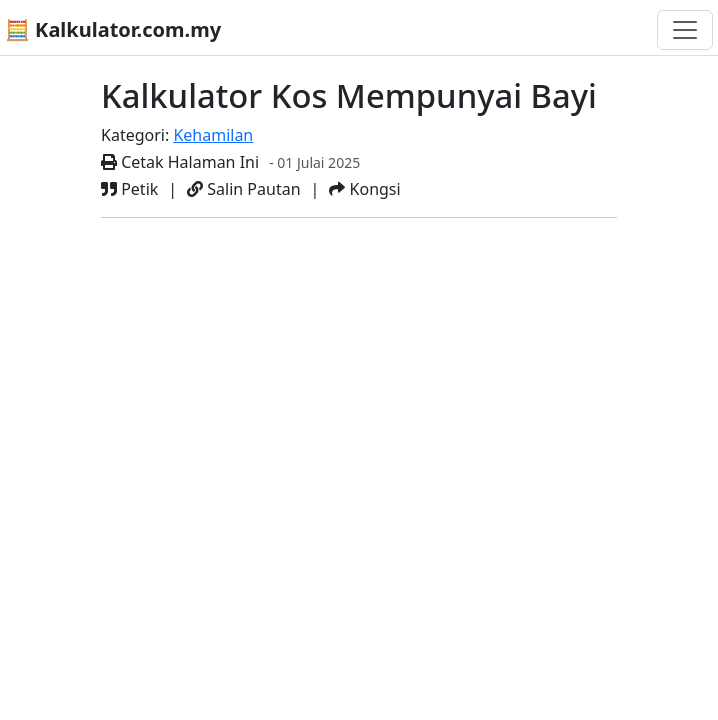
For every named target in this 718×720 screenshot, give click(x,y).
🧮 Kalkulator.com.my (113, 29)
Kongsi (364, 189)
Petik (129, 189)
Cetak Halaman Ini (180, 162)
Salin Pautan (243, 189)
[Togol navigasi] (685, 30)
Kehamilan (213, 135)
